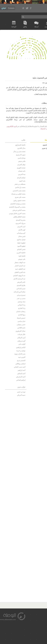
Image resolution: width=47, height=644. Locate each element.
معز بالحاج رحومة (20, 354)
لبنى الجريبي (21, 227)
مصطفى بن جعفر (20, 184)
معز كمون (22, 181)
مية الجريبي (22, 174)
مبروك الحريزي (20, 223)
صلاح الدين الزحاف (19, 292)
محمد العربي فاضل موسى (17, 213)
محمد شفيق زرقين (19, 200)
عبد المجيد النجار (20, 266)
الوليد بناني (22, 344)
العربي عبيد (22, 357)
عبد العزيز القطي (20, 272)
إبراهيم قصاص (21, 380)
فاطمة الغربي (21, 253)
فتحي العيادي (21, 249)
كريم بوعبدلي (21, 233)
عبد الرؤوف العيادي (19, 276)
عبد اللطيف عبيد (20, 269)
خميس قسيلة (21, 318)
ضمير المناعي (21, 289)
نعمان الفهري (21, 168)
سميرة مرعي (21, 295)
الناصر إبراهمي (21, 347)
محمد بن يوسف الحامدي (18, 204)
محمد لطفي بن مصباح (18, 194)
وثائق (25, 27)
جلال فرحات (21, 334)
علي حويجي (22, 259)
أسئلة (36, 27)
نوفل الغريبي (21, 165)
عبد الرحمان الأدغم (19, 279)
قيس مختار (22, 236)
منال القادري (21, 148)
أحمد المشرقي (21, 377)
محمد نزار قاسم (20, 187)
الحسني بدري (21, 360)
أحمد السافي (21, 373)
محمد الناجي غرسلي (19, 210)
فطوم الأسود (21, 246)
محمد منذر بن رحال (19, 151)
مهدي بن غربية (21, 351)
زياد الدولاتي (22, 305)
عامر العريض (21, 282)
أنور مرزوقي (21, 341)
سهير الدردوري (21, 155)
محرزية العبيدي (21, 220)
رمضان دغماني (21, 311)
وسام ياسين (22, 158)
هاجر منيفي (22, 161)
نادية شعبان (22, 171)
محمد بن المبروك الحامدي (17, 207)
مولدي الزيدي (21, 178)
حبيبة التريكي (21, 395)
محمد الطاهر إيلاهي (19, 217)
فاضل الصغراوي (20, 145)
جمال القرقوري (20, 331)
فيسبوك (43, 129)
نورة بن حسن (21, 392)
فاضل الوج (22, 256)
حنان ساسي (21, 321)
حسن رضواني (21, 325)
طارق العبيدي (21, 285)
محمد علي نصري (20, 197)
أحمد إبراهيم (22, 370)
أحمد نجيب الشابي (20, 367)
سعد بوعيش (22, 302)
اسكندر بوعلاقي (20, 364)
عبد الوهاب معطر (20, 262)
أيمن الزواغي (21, 338)
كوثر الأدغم (22, 230)
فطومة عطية (21, 243)
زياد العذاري (22, 308)
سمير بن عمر (21, 298)
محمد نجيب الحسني (19, 191)
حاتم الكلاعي (21, 328)
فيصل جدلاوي (21, 240)
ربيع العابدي (22, 315)
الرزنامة (14, 27)
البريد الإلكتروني (12, 126)
